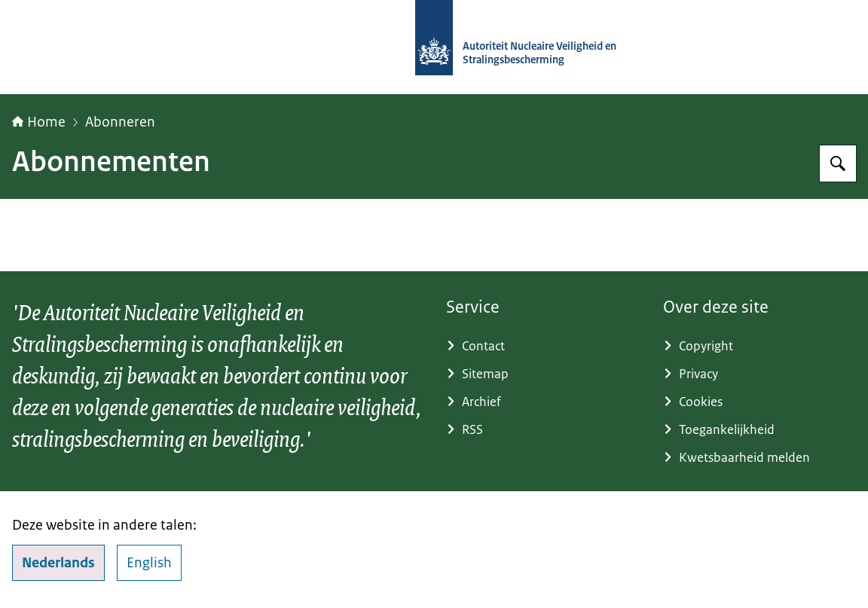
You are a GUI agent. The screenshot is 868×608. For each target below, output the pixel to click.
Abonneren (120, 122)
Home (39, 122)
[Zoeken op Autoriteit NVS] (838, 163)
